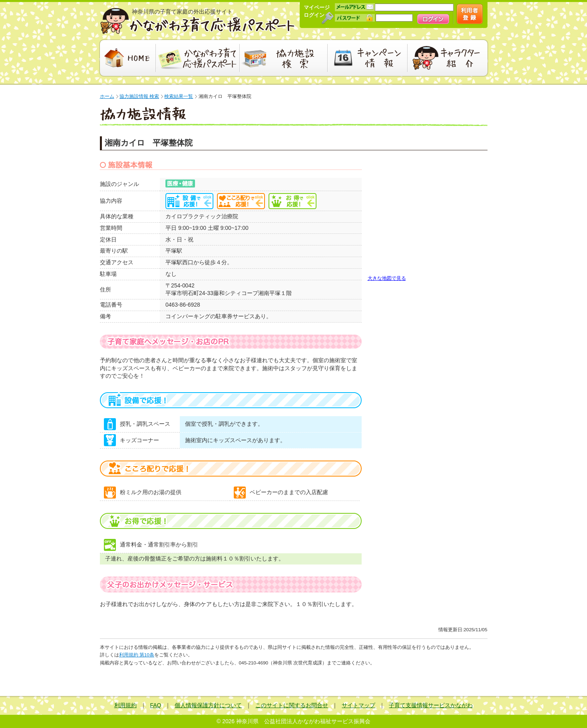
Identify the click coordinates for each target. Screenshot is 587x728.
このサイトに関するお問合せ (292, 705)
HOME (127, 58)
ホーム (107, 96)
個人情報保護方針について (208, 705)
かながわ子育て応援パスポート (198, 21)
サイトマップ (358, 705)
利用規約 (125, 705)
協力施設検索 (284, 58)
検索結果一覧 (179, 96)
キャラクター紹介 (449, 58)
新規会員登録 (470, 14)
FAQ (156, 705)
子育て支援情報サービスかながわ (431, 705)
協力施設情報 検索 (139, 96)
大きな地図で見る (387, 278)
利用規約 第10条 (137, 655)
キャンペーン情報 (368, 58)
